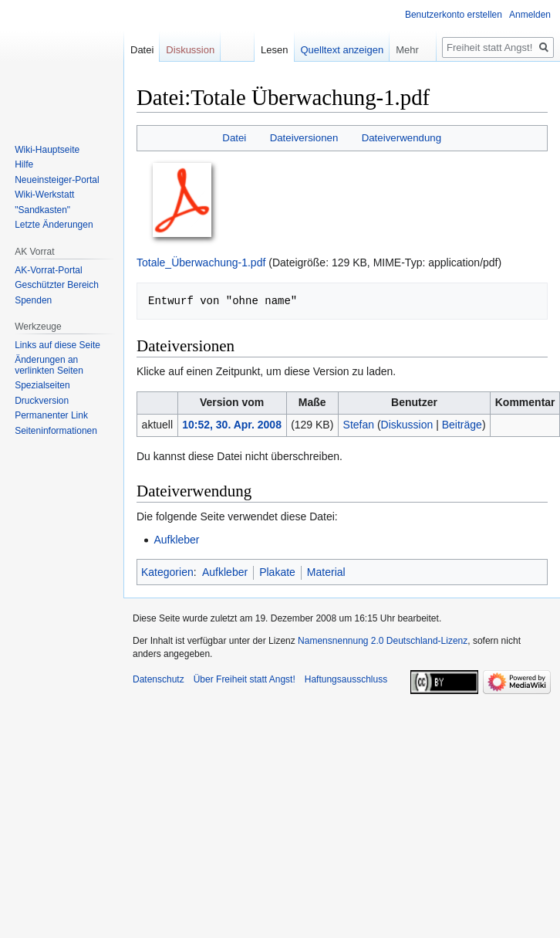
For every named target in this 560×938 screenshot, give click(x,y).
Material (326, 572)
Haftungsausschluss (346, 679)
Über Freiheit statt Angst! (245, 679)
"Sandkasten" (42, 210)
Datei (234, 138)
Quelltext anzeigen (342, 50)
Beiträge (462, 425)
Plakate (277, 572)
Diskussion (407, 425)
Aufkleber (176, 540)
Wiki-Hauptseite (47, 150)
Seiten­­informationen (56, 431)
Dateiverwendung (402, 138)
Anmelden (530, 15)
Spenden (33, 300)
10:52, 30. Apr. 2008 (232, 425)
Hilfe (24, 164)
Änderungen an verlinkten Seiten (49, 365)
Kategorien (167, 572)
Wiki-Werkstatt (44, 195)
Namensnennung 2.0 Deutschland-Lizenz (383, 641)
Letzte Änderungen (54, 225)
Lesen (274, 50)
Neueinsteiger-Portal (57, 180)
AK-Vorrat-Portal (48, 270)
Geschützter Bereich (57, 285)
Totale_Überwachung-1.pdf (201, 262)
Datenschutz (159, 679)
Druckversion (42, 401)
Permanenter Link (51, 415)
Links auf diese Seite (57, 345)
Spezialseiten (42, 385)
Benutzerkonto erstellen (454, 15)
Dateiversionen (304, 138)
